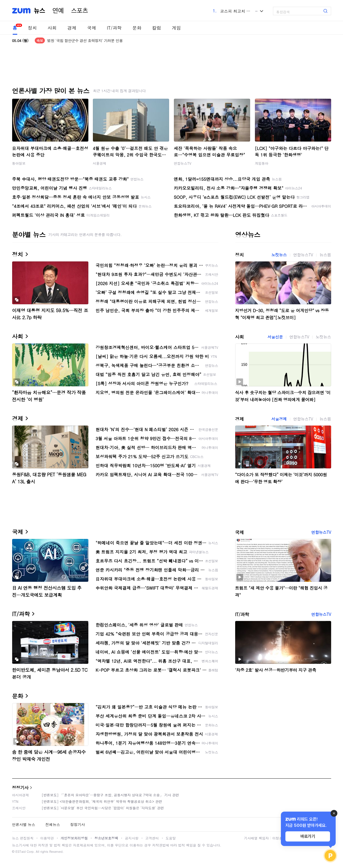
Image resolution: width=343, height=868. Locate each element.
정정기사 (20, 787)
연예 (58, 11)
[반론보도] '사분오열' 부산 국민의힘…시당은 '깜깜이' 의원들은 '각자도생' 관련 (103, 808)
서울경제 (100, 163)
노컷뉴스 (279, 255)
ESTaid (21, 852)
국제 (92, 28)
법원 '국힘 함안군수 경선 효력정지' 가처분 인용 (85, 40)
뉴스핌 (325, 255)
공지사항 (132, 838)
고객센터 (152, 838)
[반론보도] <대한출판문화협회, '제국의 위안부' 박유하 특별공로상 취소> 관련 (102, 801)
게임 (176, 28)
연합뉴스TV (183, 163)
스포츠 (80, 11)
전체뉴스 (53, 824)
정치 (32, 28)
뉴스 (40, 11)
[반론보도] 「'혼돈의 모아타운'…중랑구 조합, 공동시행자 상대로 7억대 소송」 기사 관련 (111, 795)
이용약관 (47, 838)
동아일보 (19, 163)
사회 (52, 28)
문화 (137, 28)
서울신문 (275, 337)
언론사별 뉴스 (24, 824)
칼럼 (157, 28)
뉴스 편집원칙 (23, 838)
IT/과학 (114, 28)
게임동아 (262, 163)
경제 (72, 28)
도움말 (171, 838)
